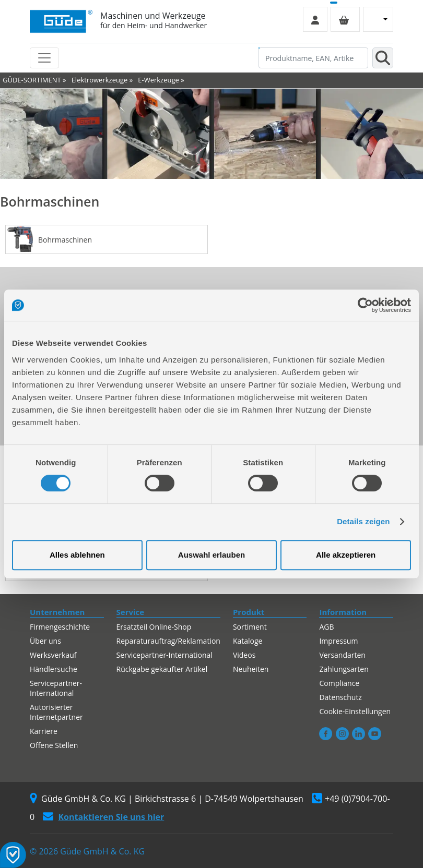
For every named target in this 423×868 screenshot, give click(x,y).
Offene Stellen (54, 745)
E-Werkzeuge (158, 80)
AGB (326, 627)
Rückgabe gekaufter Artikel (162, 669)
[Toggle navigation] (44, 58)
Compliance (339, 683)
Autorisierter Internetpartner (56, 712)
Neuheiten (251, 669)
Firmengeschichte (60, 627)
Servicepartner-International (56, 688)
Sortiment (250, 627)
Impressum (338, 641)
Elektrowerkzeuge (100, 80)
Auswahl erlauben (211, 555)
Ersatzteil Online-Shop (154, 627)
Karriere (44, 731)
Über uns (45, 641)
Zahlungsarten (344, 669)
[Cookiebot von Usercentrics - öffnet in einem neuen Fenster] (365, 305)
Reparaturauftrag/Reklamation (168, 641)
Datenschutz (340, 697)
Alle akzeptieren (346, 555)
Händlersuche (54, 669)
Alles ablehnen (77, 555)
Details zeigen (363, 521)
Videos (244, 655)
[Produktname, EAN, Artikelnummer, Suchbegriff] (313, 58)
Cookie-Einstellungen (355, 711)
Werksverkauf (53, 655)
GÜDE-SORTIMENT (32, 80)
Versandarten (342, 655)
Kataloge (248, 641)
